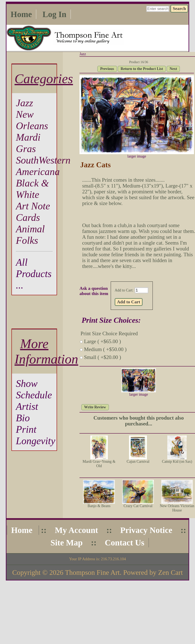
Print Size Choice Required (109, 333)
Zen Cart (170, 572)
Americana (38, 172)
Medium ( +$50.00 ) (105, 349)
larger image (139, 393)
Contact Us (125, 543)
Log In (54, 14)
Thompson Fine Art (92, 572)
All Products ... (34, 274)
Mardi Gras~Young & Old (99, 464)
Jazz (83, 54)
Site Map (66, 543)
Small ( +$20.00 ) (103, 357)
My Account (76, 530)
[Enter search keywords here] (158, 9)
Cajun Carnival (138, 461)
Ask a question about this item (94, 291)
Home (21, 14)
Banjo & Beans (99, 506)
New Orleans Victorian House (177, 508)
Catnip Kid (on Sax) (177, 461)
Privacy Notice (146, 530)
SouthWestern (43, 160)
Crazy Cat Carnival (138, 506)
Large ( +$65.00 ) (102, 341)
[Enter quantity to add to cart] (142, 290)
